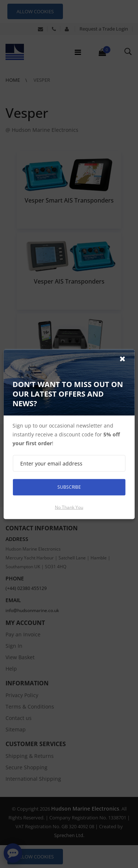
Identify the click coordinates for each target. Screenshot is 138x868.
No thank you (69, 507)
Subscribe (69, 487)
